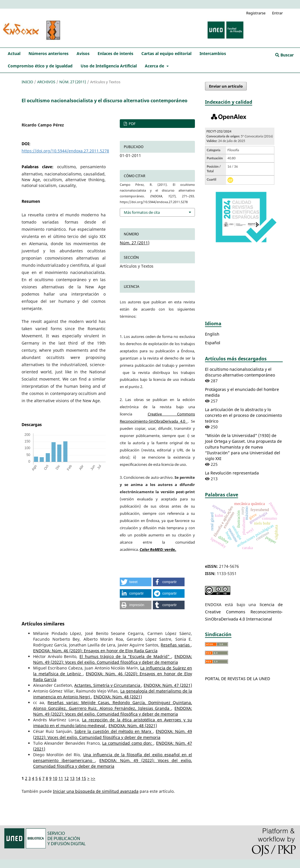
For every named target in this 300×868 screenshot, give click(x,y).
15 (84, 778)
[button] (136, 582)
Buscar (284, 55)
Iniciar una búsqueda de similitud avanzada (96, 791)
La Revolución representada (232, 473)
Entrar (277, 13)
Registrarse (256, 13)
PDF (132, 124)
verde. (158, 549)
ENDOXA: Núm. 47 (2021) (168, 685)
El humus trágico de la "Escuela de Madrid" (125, 656)
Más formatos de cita (142, 212)
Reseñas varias (176, 645)
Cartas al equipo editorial (166, 53)
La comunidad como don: (128, 743)
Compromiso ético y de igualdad (40, 66)
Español (213, 343)
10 (55, 778)
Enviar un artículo (226, 86)
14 (78, 778)
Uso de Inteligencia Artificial (109, 66)
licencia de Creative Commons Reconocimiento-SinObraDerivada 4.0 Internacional (244, 612)
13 (72, 778)
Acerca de (155, 66)
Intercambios (213, 53)
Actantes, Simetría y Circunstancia (108, 685)
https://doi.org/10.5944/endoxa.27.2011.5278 (65, 151)
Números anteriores (49, 53)
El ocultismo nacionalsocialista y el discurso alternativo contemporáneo (240, 372)
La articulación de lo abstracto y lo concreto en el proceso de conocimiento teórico (243, 415)
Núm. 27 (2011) (73, 82)
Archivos (46, 82)
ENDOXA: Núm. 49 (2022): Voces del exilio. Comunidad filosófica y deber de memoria (113, 659)
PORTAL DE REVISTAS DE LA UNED (238, 679)
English (212, 334)
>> (93, 778)
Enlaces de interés (115, 53)
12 (67, 778)
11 (61, 778)
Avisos (83, 53)
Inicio (27, 82)
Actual (14, 53)
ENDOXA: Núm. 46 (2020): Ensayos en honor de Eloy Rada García (95, 651)
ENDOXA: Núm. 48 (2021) (118, 697)
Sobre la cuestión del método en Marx (114, 731)
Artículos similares (43, 624)
